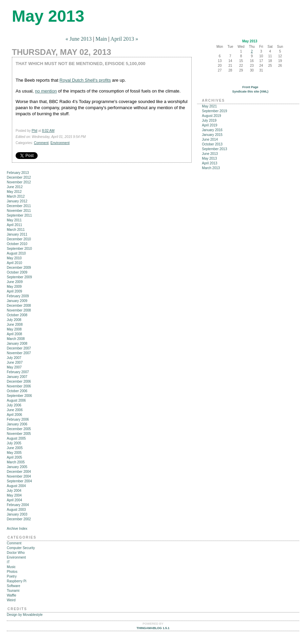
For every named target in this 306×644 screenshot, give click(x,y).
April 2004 (14, 500)
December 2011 (19, 206)
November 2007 (19, 353)
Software (13, 586)
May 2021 (209, 106)
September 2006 (19, 396)
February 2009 (18, 296)
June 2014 (210, 139)
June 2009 (15, 282)
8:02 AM (48, 131)
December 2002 (19, 519)
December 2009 (19, 268)
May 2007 (14, 367)
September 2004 (19, 481)
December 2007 (19, 348)
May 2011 (14, 220)
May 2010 (14, 258)
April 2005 (14, 457)
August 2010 (16, 253)
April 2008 (14, 334)
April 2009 (14, 291)
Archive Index (17, 529)
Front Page (250, 87)
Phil (34, 131)
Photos (12, 572)
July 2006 (14, 405)
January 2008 (17, 344)
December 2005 (19, 429)
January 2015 (212, 135)
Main (101, 39)
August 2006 (16, 400)
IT (8, 562)
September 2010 (19, 249)
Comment (41, 143)
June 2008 (15, 325)
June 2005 (15, 448)
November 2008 (19, 310)
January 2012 (17, 201)
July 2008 (14, 320)
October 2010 (17, 244)
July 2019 (209, 120)
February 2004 (18, 505)
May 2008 (14, 329)
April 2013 (209, 163)
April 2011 (14, 225)
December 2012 (19, 177)
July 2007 (14, 358)
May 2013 (209, 158)
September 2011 (19, 215)
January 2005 (17, 467)
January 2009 (17, 301)
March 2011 (16, 230)
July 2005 (14, 443)
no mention (46, 91)
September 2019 (214, 111)
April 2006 (14, 415)
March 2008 (16, 339)
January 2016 (212, 130)
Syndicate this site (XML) (250, 92)
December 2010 (19, 239)
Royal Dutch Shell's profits (85, 80)
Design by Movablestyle (25, 615)
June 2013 (210, 154)
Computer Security (21, 548)
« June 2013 (79, 39)
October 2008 (17, 315)
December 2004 (19, 472)
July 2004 (14, 491)
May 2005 (14, 453)
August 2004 (16, 486)
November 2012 (19, 182)
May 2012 (14, 192)
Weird (11, 600)
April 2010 (14, 263)
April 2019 (209, 125)
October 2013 (212, 144)
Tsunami (13, 591)
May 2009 (14, 287)
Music (11, 567)
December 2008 (19, 306)
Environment (60, 143)
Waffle (12, 595)
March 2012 (16, 196)
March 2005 (16, 462)
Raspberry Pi (17, 581)
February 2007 (18, 372)
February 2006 (18, 419)
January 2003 (17, 514)
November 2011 (19, 211)
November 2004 (19, 476)
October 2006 (17, 391)
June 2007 (15, 363)
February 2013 (18, 173)
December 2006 (19, 381)
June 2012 (15, 187)
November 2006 (19, 386)
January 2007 (17, 377)
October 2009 (17, 272)
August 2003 (16, 510)
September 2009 (19, 277)
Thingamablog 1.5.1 (153, 628)
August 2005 (16, 438)
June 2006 (15, 410)
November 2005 (19, 434)
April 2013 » (125, 39)
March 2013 (211, 168)
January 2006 (17, 424)
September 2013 (214, 149)
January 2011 (17, 234)
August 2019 (211, 116)
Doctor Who (16, 553)
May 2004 (14, 495)
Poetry (12, 576)
